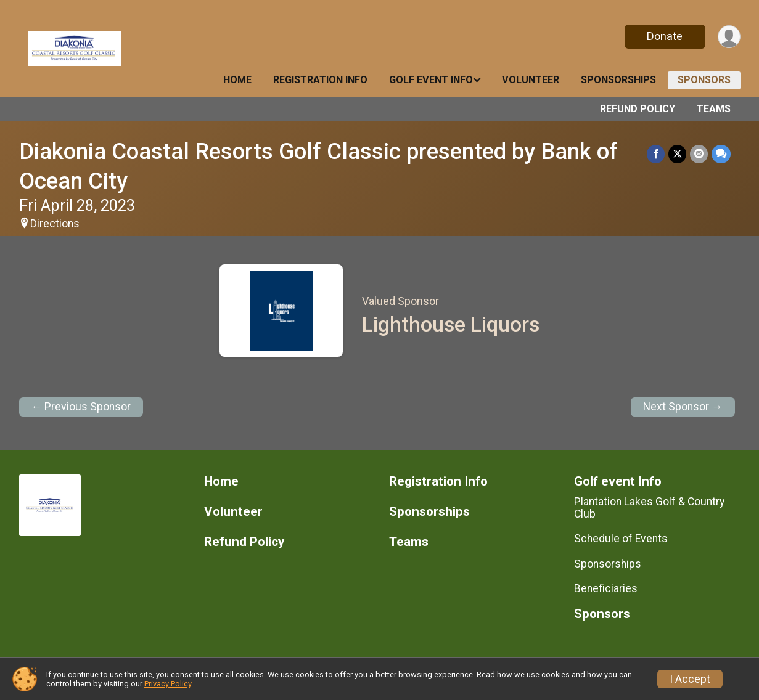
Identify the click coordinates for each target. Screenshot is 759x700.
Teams (714, 109)
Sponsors (704, 80)
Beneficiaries (606, 588)
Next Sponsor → (683, 407)
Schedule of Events (621, 539)
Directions (55, 224)
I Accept (690, 679)
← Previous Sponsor (81, 407)
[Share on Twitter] (677, 154)
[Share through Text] (721, 154)
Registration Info (320, 80)
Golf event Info (431, 80)
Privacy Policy (168, 684)
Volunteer (531, 80)
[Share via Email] (699, 154)
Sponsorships (618, 80)
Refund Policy (638, 109)
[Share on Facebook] (656, 154)
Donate (665, 36)
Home (237, 80)
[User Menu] (729, 37)
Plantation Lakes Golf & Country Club (649, 508)
